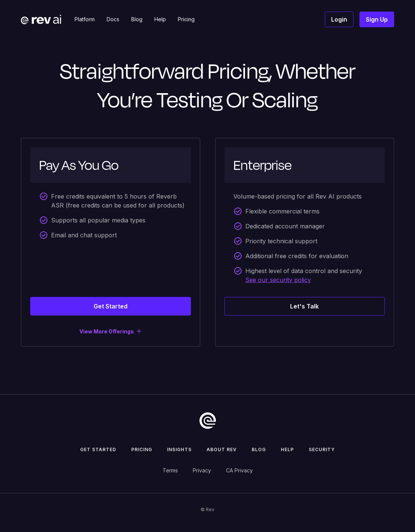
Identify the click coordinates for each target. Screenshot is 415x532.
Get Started (111, 306)
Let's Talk (304, 306)
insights (179, 449)
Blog (259, 449)
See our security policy (278, 280)
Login (339, 19)
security (322, 449)
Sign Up (377, 19)
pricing (142, 449)
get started (98, 449)
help (287, 449)
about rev (222, 449)
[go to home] (208, 421)
